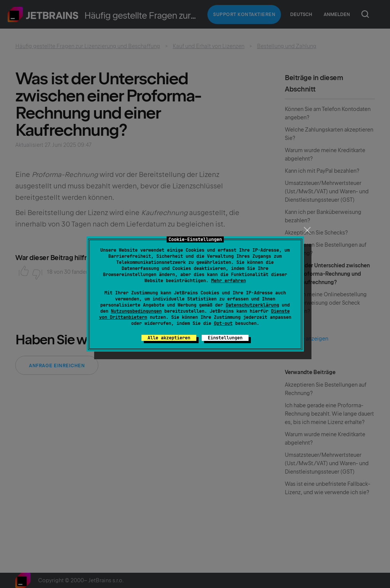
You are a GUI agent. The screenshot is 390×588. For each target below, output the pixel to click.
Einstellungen (225, 338)
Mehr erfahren (229, 281)
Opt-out (223, 323)
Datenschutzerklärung (252, 305)
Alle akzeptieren (169, 338)
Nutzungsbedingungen (136, 311)
